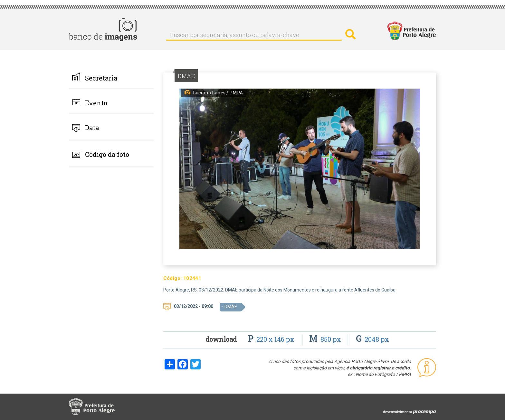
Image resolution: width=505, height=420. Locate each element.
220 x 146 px (272, 339)
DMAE (231, 307)
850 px (326, 339)
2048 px (372, 339)
